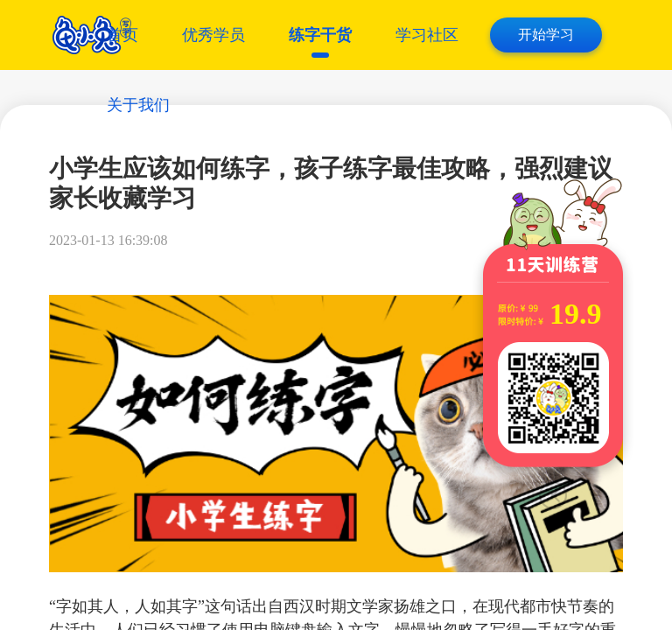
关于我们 (138, 105)
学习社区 (427, 35)
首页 (122, 35)
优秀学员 (213, 35)
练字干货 (320, 35)
